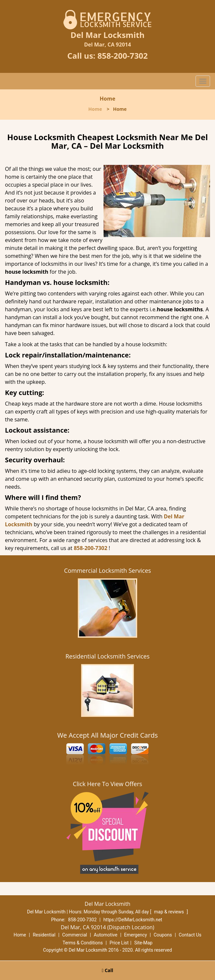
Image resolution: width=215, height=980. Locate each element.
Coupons (163, 935)
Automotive (106, 935)
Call (108, 970)
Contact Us (190, 935)
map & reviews (169, 912)
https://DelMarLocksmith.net (133, 920)
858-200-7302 (123, 56)
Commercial (75, 935)
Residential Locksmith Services (107, 656)
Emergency (135, 935)
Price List (119, 943)
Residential (44, 935)
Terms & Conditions (83, 943)
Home (95, 109)
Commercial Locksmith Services (107, 570)
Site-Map (143, 943)
